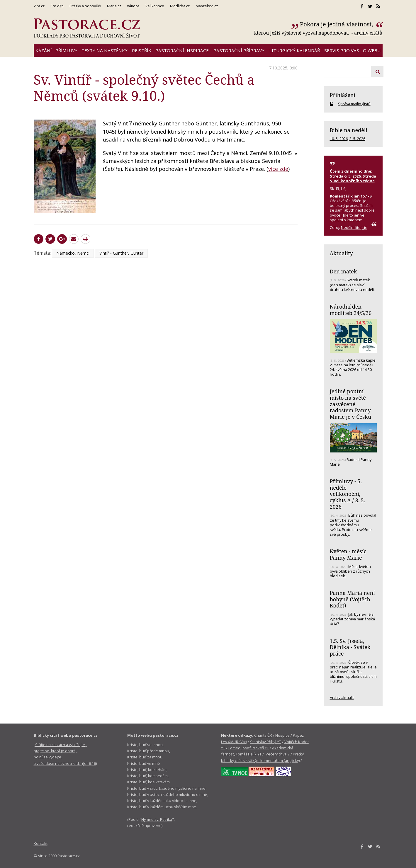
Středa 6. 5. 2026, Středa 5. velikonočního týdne (353, 178)
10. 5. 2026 (339, 139)
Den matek (343, 271)
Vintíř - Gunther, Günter (121, 253)
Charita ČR (263, 735)
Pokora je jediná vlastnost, (337, 24)
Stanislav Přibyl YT (266, 742)
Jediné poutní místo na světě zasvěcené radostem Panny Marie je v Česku (351, 404)
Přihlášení (343, 95)
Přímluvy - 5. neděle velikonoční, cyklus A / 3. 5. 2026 (348, 494)
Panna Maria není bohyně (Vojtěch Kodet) (352, 599)
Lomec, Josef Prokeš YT (249, 748)
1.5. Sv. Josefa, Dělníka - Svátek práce (350, 647)
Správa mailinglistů (354, 104)
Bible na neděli (349, 130)
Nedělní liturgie (354, 227)
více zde (278, 169)
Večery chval (276, 754)
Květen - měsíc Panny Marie (348, 554)
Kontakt (41, 843)
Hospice (282, 735)
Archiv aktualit (342, 697)
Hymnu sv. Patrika (157, 819)
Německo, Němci (73, 253)
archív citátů (368, 33)
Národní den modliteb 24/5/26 (351, 310)
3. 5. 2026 (357, 139)
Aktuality (341, 253)
